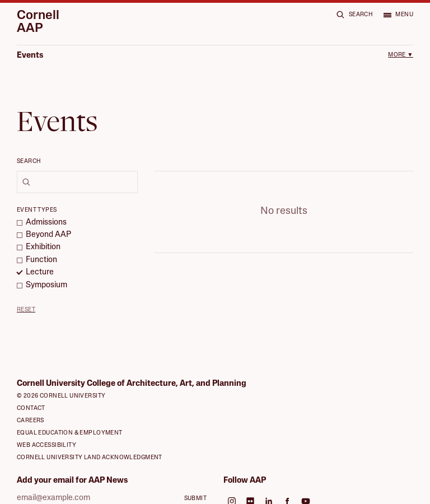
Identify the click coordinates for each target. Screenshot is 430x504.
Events (30, 56)
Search (29, 162)
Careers (31, 402)
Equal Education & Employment (70, 415)
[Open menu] (398, 15)
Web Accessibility (46, 427)
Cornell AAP (38, 23)
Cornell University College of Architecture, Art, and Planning (132, 366)
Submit (196, 481)
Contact (31, 390)
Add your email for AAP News (72, 462)
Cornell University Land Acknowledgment (90, 439)
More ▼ (401, 55)
